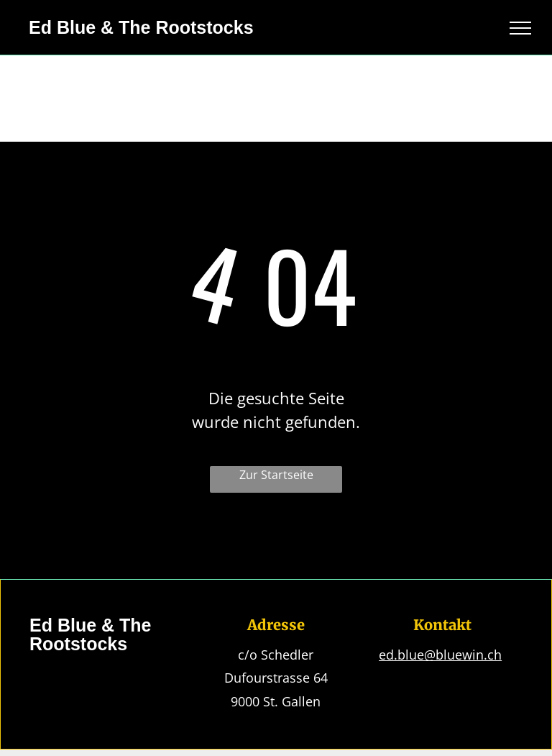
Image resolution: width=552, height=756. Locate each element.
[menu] (520, 28)
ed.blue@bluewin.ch (440, 655)
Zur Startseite (276, 475)
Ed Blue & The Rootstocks (141, 27)
